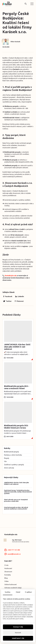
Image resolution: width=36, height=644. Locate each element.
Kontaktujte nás (11, 276)
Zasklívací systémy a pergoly (14, 465)
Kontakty (8, 575)
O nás (6, 565)
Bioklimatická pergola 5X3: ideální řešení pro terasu (16, 427)
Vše (5, 461)
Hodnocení (8, 568)
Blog (6, 578)
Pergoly (7, 458)
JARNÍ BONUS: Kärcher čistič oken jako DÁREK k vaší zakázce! (17, 347)
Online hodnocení (11, 584)
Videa (6, 581)
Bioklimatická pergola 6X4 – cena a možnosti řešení (17, 387)
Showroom (8, 572)
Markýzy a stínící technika (13, 455)
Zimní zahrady (9, 468)
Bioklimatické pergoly (11, 452)
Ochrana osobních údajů (13, 588)
